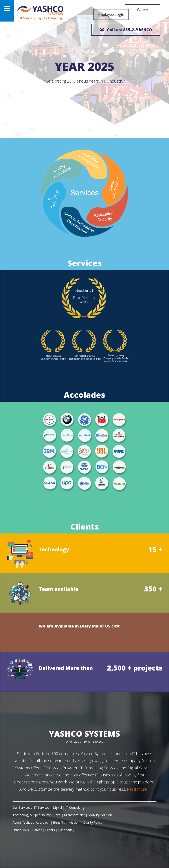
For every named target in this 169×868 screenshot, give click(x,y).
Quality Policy (93, 822)
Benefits (60, 822)
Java (58, 815)
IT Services (42, 807)
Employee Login (105, 10)
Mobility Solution (101, 815)
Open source (43, 815)
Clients (51, 830)
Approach (44, 822)
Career (143, 10)
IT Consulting (76, 807)
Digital (58, 807)
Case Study (67, 830)
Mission (75, 822)
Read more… (138, 789)
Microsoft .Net (75, 815)
